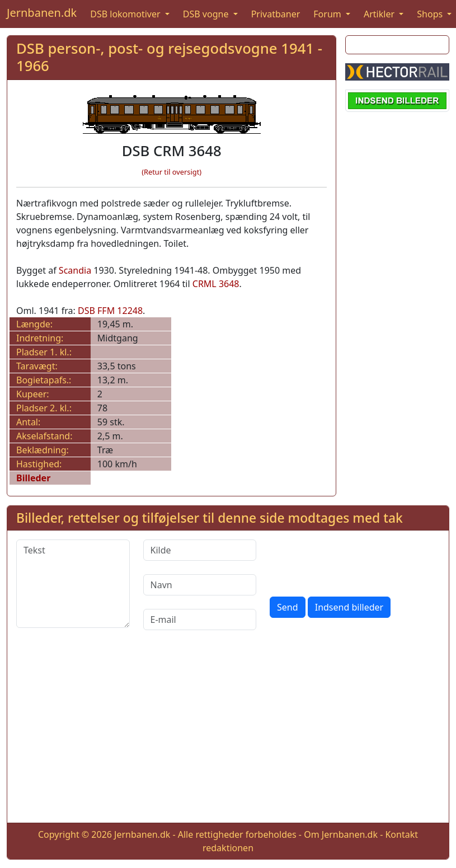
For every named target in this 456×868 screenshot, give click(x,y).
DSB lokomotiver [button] (126, 14)
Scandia (75, 270)
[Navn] (200, 585)
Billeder (33, 478)
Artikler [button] (380, 14)
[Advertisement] (228, 735)
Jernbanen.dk (42, 13)
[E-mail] (200, 620)
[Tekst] (73, 584)
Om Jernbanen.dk (341, 834)
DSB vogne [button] (207, 14)
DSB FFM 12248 (110, 311)
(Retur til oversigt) (171, 172)
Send (288, 607)
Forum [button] (328, 14)
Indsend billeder (349, 607)
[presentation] (355, 561)
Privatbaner (276, 14)
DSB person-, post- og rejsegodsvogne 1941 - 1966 (169, 57)
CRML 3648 (216, 284)
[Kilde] (200, 550)
